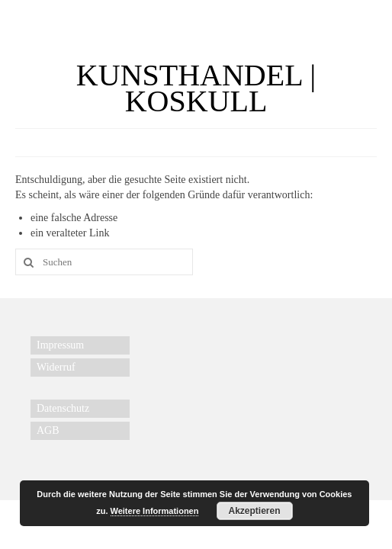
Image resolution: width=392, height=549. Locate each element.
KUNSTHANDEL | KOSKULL (196, 88)
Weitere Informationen (155, 511)
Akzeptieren (255, 511)
